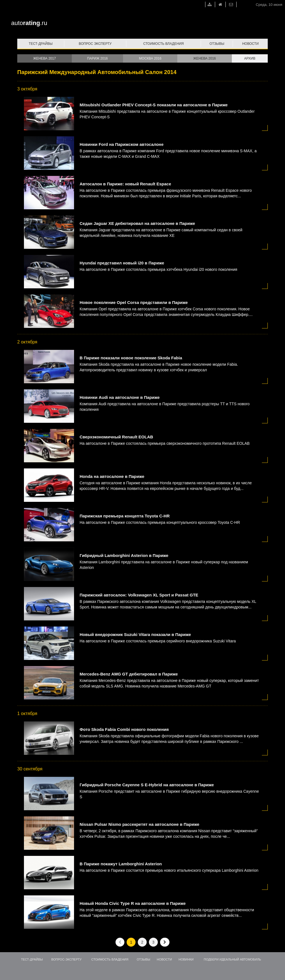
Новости (250, 44)
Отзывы (217, 44)
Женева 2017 (44, 58)
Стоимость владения (164, 44)
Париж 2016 (97, 58)
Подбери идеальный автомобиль (232, 959)
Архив (250, 58)
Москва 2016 (150, 58)
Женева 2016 (204, 58)
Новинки (186, 959)
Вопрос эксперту (95, 44)
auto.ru (29, 23)
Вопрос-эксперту (66, 959)
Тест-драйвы (41, 44)
